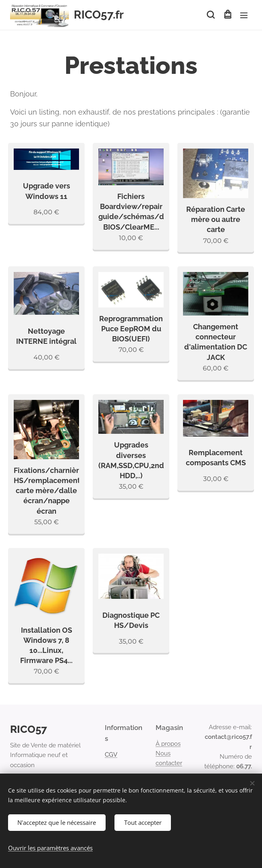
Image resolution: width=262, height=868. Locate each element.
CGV (111, 754)
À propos (168, 744)
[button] (211, 15)
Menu (244, 15)
